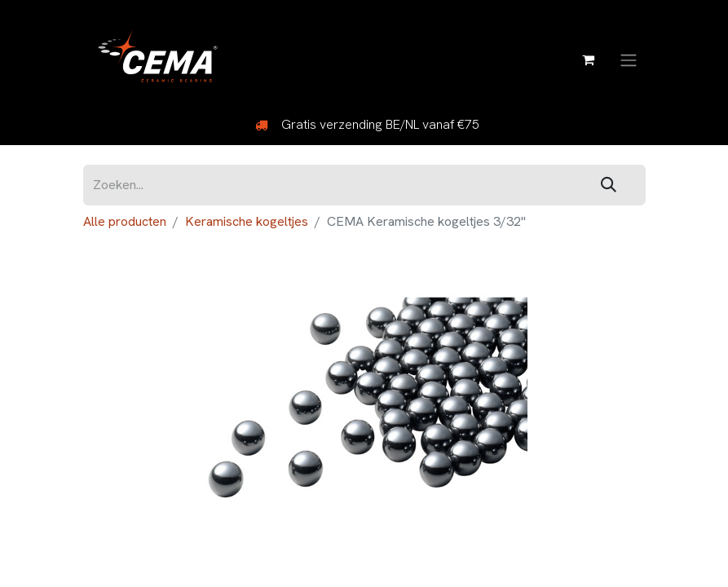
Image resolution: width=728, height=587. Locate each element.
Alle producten (125, 221)
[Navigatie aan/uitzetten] (629, 59)
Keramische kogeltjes (247, 221)
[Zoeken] (609, 185)
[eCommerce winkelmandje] (589, 60)
